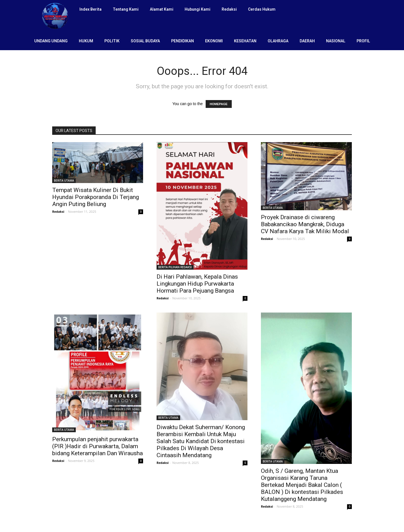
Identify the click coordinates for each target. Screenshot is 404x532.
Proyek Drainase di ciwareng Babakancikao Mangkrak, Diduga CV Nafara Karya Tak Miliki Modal (305, 224)
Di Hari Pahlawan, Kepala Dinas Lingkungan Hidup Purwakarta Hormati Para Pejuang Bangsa (197, 284)
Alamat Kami (162, 9)
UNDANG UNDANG (51, 41)
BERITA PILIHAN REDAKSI (175, 267)
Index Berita (90, 9)
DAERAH (307, 41)
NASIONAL (336, 41)
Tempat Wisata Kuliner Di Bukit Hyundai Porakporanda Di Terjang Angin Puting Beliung (96, 197)
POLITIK (112, 41)
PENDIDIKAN (183, 41)
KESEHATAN (245, 41)
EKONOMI (214, 41)
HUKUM (86, 41)
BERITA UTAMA (64, 181)
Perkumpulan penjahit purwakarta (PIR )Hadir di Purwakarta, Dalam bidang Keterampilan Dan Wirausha (97, 446)
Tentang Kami (126, 9)
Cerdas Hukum (262, 9)
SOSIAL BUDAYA (145, 41)
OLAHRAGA (278, 41)
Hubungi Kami (198, 9)
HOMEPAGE (219, 104)
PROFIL (363, 41)
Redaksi (229, 9)
